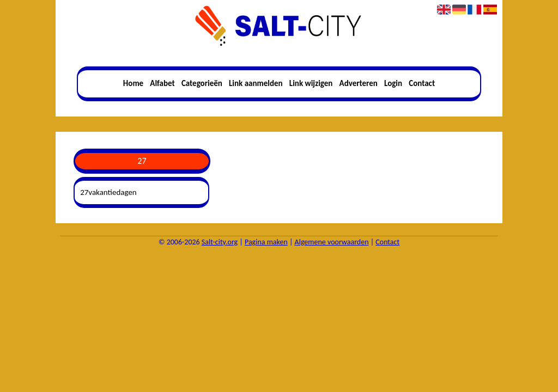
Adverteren (359, 83)
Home (133, 83)
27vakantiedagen (108, 192)
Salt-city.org (220, 242)
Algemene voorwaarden (332, 242)
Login (393, 83)
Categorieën (202, 83)
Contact (422, 83)
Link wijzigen (311, 83)
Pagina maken (266, 242)
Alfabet (162, 83)
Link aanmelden (256, 83)
